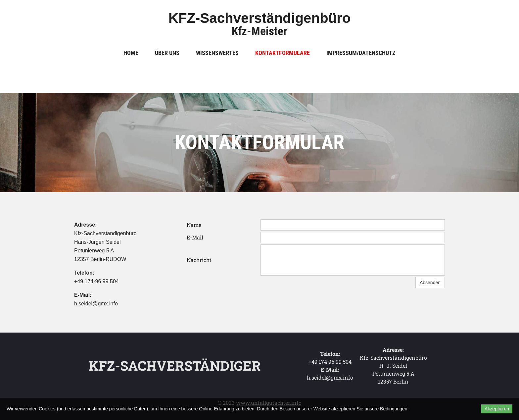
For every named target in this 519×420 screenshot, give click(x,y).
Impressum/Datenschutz (361, 53)
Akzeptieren (497, 409)
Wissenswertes (217, 53)
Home (131, 53)
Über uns (167, 53)
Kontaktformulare (283, 53)
